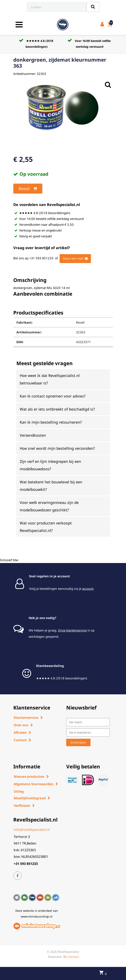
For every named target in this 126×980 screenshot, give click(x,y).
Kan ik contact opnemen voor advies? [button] (53, 396)
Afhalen (20, 733)
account (88, 589)
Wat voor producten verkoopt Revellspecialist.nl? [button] (46, 527)
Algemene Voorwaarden (34, 784)
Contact (20, 740)
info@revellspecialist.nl (32, 830)
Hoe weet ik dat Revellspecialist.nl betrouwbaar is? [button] (50, 379)
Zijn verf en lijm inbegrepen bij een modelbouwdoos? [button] (50, 465)
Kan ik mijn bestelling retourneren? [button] (51, 422)
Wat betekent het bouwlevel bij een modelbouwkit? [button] (51, 486)
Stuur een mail (75, 258)
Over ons (21, 725)
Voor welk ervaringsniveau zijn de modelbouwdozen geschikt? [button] (49, 506)
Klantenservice (26, 718)
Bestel (28, 189)
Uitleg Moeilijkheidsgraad (30, 795)
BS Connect (71, 957)
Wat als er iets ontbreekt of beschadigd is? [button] (57, 409)
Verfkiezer (22, 806)
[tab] (63, 379)
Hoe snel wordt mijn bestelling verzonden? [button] (57, 448)
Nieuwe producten (29, 776)
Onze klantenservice (72, 630)
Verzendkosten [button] (33, 435)
